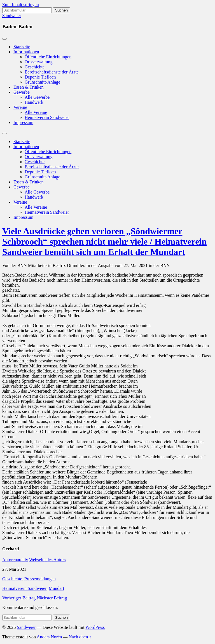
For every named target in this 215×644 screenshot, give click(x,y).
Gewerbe (22, 92)
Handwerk (34, 102)
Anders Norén (49, 637)
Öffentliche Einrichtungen (48, 57)
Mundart (56, 588)
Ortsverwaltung (39, 62)
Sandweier (12, 16)
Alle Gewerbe (37, 97)
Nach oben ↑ (80, 637)
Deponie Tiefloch (40, 77)
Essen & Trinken (29, 87)
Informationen (26, 52)
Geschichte (35, 67)
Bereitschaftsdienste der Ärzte (52, 72)
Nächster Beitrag (52, 598)
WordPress (95, 627)
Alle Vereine (36, 112)
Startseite (22, 47)
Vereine (20, 107)
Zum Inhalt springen (21, 5)
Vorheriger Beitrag (19, 598)
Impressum (23, 122)
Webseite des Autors (47, 560)
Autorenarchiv (15, 560)
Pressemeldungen (40, 579)
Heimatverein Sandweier (47, 117)
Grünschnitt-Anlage (42, 82)
